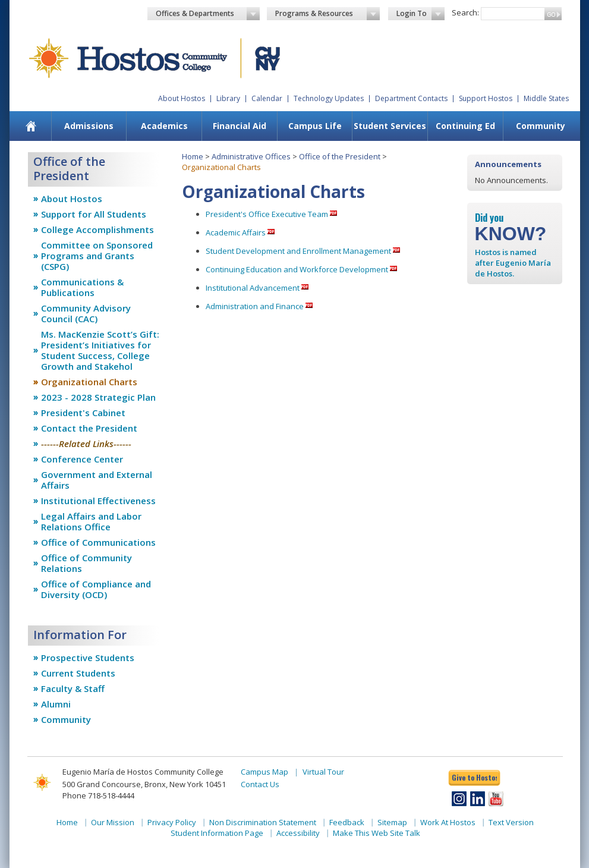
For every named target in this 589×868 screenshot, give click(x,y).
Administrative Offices (251, 156)
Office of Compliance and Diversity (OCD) (96, 589)
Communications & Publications (82, 287)
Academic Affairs (236, 232)
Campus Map (264, 772)
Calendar (267, 98)
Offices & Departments (208, 14)
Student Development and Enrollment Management (298, 251)
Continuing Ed (465, 126)
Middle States (546, 98)
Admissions (89, 126)
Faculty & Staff (73, 688)
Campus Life (315, 126)
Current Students (78, 673)
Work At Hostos (448, 822)
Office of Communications (98, 542)
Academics (164, 126)
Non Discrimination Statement (263, 822)
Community (541, 126)
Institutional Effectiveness (98, 501)
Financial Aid (240, 126)
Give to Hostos (474, 777)
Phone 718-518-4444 (98, 795)
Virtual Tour (323, 772)
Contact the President (89, 428)
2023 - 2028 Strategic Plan (98, 397)
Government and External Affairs (97, 480)
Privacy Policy (172, 822)
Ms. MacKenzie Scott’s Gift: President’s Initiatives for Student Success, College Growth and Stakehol (100, 350)
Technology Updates (329, 98)
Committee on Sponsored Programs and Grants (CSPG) (97, 256)
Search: (465, 12)
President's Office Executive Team (267, 214)
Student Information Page (217, 833)
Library (228, 98)
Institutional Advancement (253, 288)
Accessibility (298, 833)
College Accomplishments (97, 229)
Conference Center (82, 459)
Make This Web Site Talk (377, 833)
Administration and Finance (255, 306)
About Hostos (182, 98)
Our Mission (113, 822)
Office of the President (340, 156)
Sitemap (392, 822)
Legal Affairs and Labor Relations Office (91, 521)
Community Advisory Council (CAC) (86, 313)
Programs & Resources (327, 14)
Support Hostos (486, 98)
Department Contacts (411, 98)
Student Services (390, 126)
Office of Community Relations (86, 563)
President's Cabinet (83, 413)
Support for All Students (94, 214)
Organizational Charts (89, 382)
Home (193, 156)
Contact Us (260, 784)
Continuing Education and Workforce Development (297, 269)
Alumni (56, 704)
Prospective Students (88, 658)
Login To (421, 14)
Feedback (347, 822)
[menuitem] (31, 126)
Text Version (511, 822)
